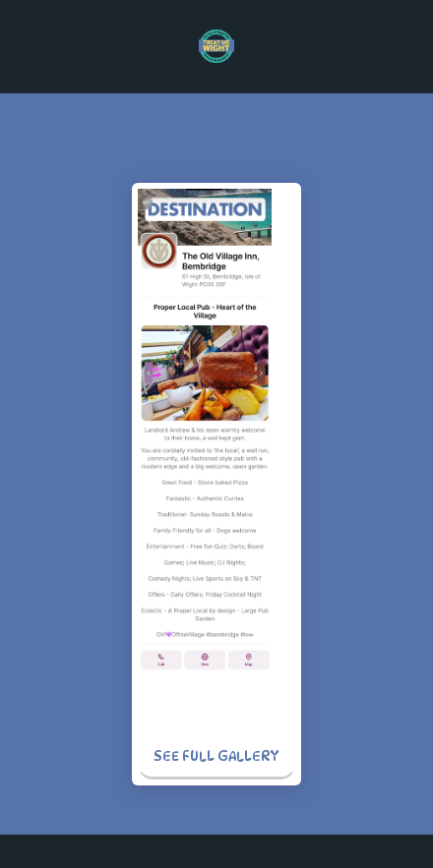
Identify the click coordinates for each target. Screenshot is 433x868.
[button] (22, 46)
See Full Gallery (216, 755)
